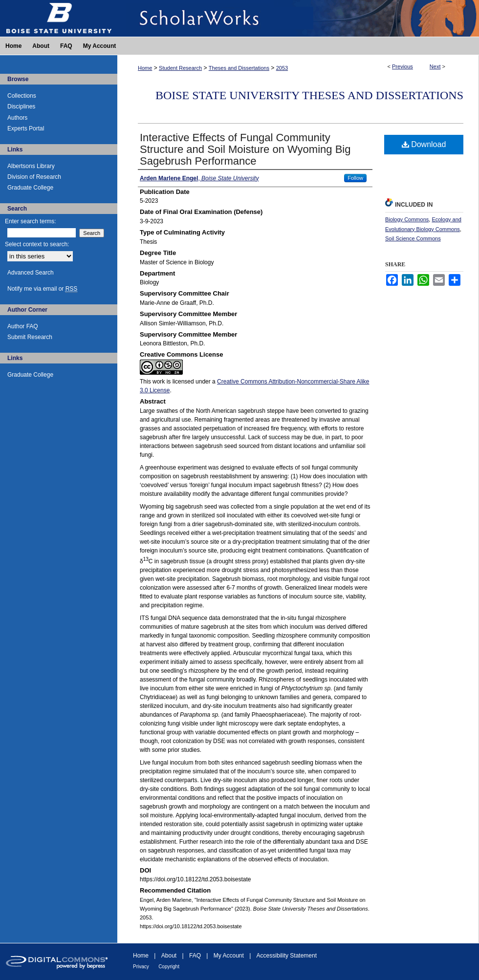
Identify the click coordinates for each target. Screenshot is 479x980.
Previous (403, 66)
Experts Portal (26, 128)
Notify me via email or (42, 289)
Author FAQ (23, 326)
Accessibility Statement (287, 956)
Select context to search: (37, 244)
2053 (282, 68)
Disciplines (21, 107)
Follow (355, 178)
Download (424, 144)
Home (145, 68)
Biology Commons (407, 219)
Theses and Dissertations (239, 68)
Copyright (169, 967)
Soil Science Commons (413, 238)
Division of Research (34, 177)
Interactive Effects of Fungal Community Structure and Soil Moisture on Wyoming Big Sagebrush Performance (245, 149)
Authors (17, 118)
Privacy (141, 967)
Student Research (180, 68)
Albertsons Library (31, 166)
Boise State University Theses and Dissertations (309, 95)
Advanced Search (31, 273)
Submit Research (30, 337)
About (169, 956)
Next (435, 66)
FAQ (195, 956)
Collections (22, 96)
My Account (229, 956)
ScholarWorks (298, 18)
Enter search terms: (31, 221)
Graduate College (30, 188)
